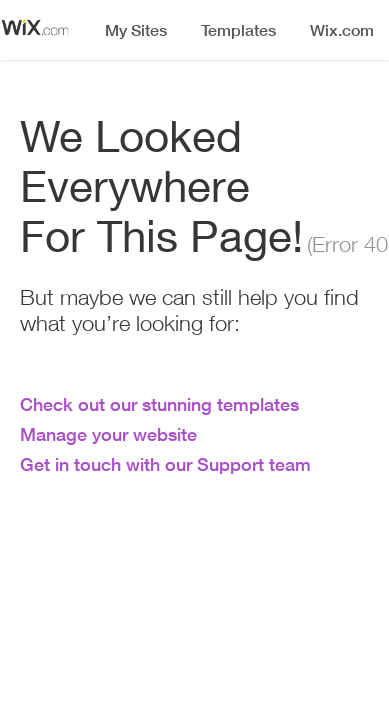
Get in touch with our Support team (165, 464)
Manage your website (108, 434)
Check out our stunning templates (159, 404)
